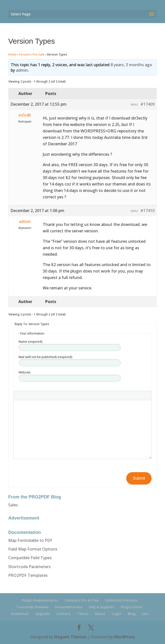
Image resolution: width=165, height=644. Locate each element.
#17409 (147, 104)
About (100, 614)
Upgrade (42, 614)
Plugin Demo (132, 607)
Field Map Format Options (33, 549)
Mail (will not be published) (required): (46, 357)
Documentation (69, 607)
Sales (13, 505)
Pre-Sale (38, 54)
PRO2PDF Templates (28, 575)
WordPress (124, 637)
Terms (83, 614)
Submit (139, 478)
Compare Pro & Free (82, 600)
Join (145, 614)
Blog (132, 614)
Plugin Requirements (40, 600)
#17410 (147, 211)
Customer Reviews (33, 607)
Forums (25, 54)
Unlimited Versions (122, 600)
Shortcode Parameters (29, 567)
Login (117, 614)
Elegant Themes (70, 637)
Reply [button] (134, 105)
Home (12, 54)
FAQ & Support (102, 607)
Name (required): (31, 342)
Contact (63, 614)
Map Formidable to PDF (30, 540)
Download (20, 614)
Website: (25, 372)
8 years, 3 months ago (131, 65)
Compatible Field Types (30, 558)
